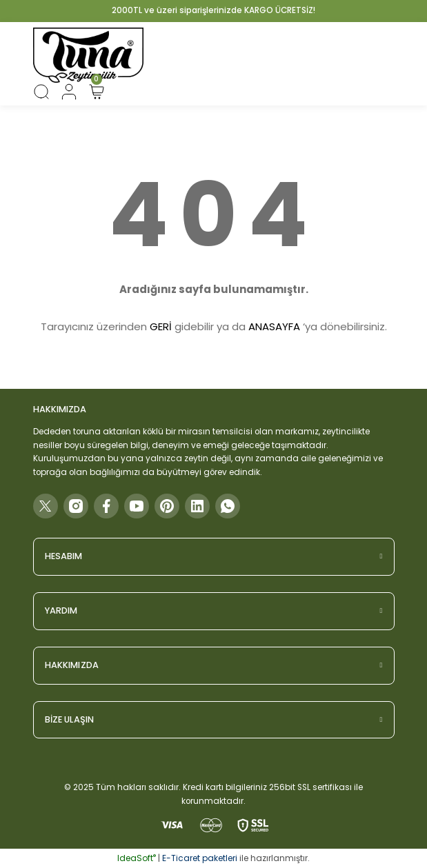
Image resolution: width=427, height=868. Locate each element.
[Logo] (88, 55)
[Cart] (97, 92)
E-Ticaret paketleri (200, 858)
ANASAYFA (274, 326)
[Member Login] (69, 92)
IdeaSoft (137, 858)
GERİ (161, 326)
